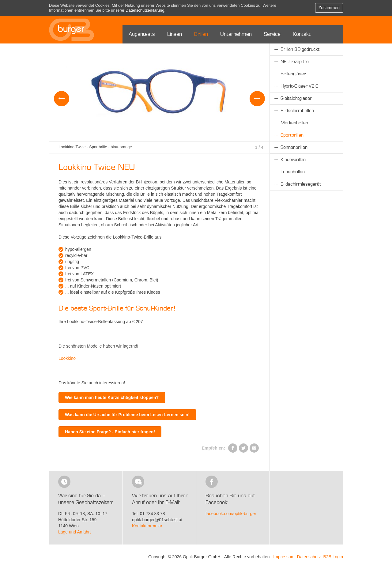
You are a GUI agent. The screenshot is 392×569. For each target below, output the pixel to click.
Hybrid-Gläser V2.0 (300, 86)
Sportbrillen (292, 135)
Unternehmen (236, 34)
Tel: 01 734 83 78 (148, 514)
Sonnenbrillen (294, 148)
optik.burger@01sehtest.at (157, 520)
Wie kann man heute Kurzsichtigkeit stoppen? (112, 398)
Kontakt (302, 34)
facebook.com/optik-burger (231, 514)
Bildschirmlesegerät (301, 184)
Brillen (201, 34)
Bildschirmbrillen (297, 111)
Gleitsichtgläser (296, 99)
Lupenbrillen (293, 172)
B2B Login (333, 557)
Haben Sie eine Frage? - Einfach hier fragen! (110, 432)
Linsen (175, 34)
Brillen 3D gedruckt (300, 50)
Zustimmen (329, 8)
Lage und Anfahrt (75, 532)
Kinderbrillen (293, 160)
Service (272, 34)
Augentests (142, 34)
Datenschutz (309, 557)
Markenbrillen (294, 123)
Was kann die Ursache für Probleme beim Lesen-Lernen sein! (127, 415)
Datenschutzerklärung (145, 10)
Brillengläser (293, 74)
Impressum (284, 557)
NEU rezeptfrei (295, 62)
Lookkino (67, 358)
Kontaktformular (147, 526)
